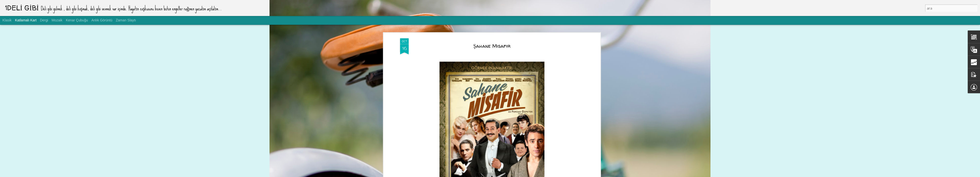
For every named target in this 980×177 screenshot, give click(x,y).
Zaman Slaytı (126, 20)
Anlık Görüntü (102, 20)
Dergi (44, 20)
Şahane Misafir (492, 46)
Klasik (7, 20)
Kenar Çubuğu (77, 20)
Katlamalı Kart (26, 20)
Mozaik (57, 20)
